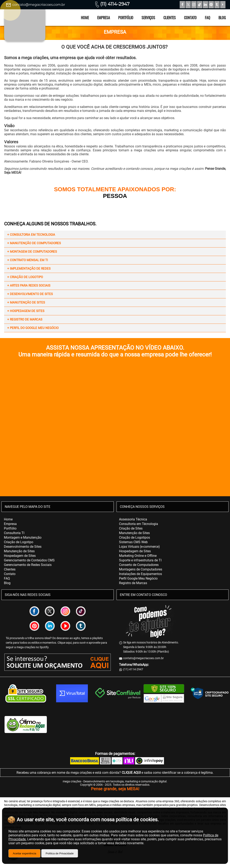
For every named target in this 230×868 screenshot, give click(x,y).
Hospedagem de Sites (20, 556)
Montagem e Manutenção (23, 537)
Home (85, 18)
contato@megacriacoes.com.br (39, 5)
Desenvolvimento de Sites (23, 547)
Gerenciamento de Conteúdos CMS (29, 560)
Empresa (104, 18)
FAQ (208, 18)
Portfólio (126, 18)
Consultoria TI (14, 533)
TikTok (200, 5)
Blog (222, 18)
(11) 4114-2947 (115, 4)
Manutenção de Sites (19, 551)
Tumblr (217, 5)
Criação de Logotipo (19, 542)
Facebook (182, 5)
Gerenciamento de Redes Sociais (28, 565)
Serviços (148, 18)
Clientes (170, 18)
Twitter (188, 5)
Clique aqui (65, 643)
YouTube (223, 5)
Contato (190, 18)
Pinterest (211, 5)
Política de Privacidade (60, 853)
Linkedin (205, 5)
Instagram (194, 5)
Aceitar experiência (24, 853)
